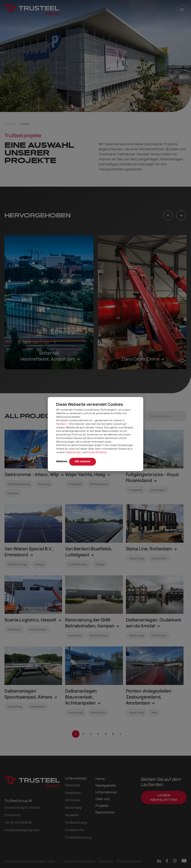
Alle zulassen (83, 461)
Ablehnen (62, 461)
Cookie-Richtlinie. (97, 452)
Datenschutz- (74, 452)
